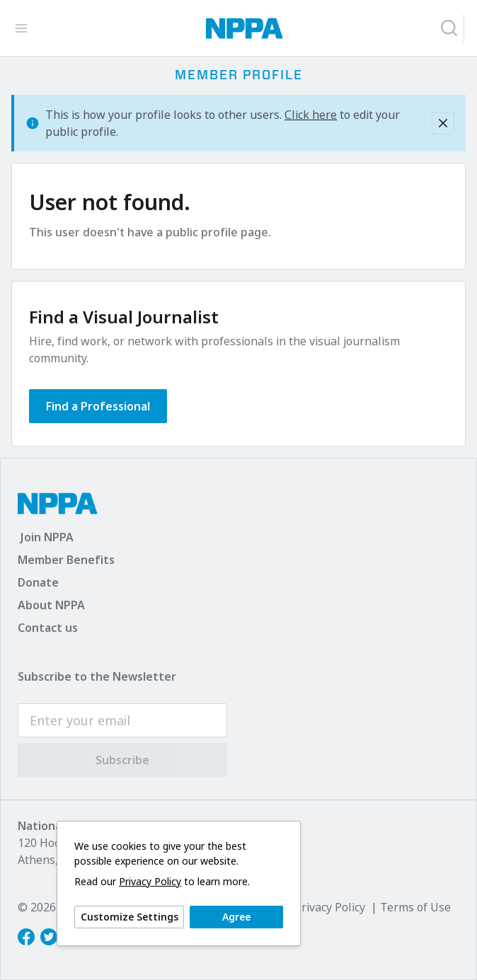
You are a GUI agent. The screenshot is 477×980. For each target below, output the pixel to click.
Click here (311, 115)
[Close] (443, 123)
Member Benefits (66, 560)
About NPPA (51, 605)
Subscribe (122, 760)
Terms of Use (415, 907)
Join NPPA (47, 537)
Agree (236, 917)
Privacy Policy (150, 882)
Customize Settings (130, 917)
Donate (38, 582)
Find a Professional (98, 406)
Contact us (48, 628)
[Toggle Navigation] (21, 28)
